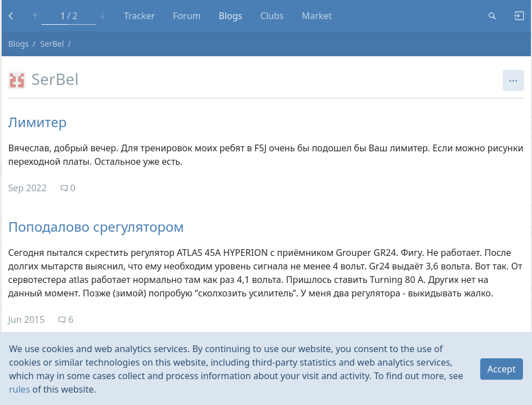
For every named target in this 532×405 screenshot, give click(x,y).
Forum (187, 16)
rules (19, 389)
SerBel (52, 44)
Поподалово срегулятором (96, 226)
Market (317, 16)
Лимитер (38, 122)
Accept (502, 369)
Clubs (272, 16)
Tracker (139, 16)
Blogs (231, 16)
